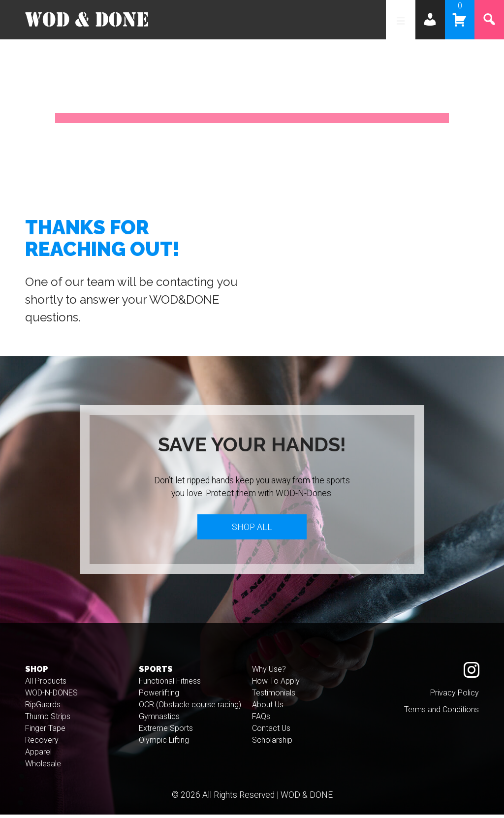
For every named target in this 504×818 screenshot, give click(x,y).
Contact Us (271, 732)
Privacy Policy (455, 697)
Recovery (42, 744)
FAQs (261, 720)
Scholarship (272, 744)
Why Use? (269, 673)
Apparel (38, 756)
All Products (46, 685)
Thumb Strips (48, 720)
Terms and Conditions (441, 713)
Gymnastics (159, 720)
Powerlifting (159, 697)
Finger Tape (45, 732)
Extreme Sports (166, 732)
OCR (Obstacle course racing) (190, 708)
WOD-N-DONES (51, 697)
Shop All (252, 529)
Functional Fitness (170, 685)
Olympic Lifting (164, 744)
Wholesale (43, 768)
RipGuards (43, 708)
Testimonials (274, 697)
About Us (268, 708)
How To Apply (276, 685)
